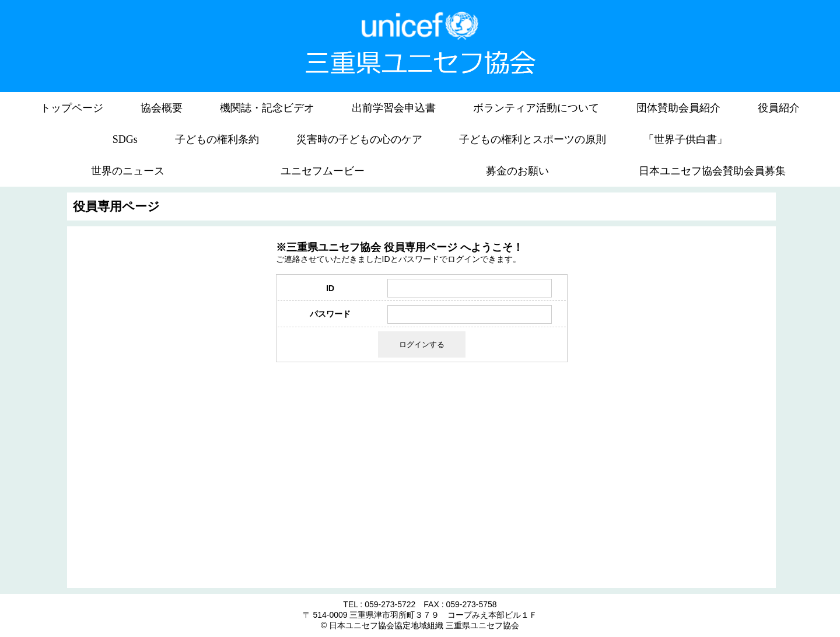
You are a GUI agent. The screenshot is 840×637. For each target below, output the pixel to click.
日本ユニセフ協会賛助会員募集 (712, 171)
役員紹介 (779, 108)
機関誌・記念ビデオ (267, 108)
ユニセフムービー (323, 171)
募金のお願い (517, 171)
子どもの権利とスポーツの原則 (533, 139)
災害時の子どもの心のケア (359, 139)
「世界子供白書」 (685, 139)
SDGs (125, 139)
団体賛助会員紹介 (678, 108)
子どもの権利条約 (217, 139)
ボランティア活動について (536, 108)
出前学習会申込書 (394, 108)
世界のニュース (128, 171)
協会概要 (162, 108)
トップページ (72, 108)
